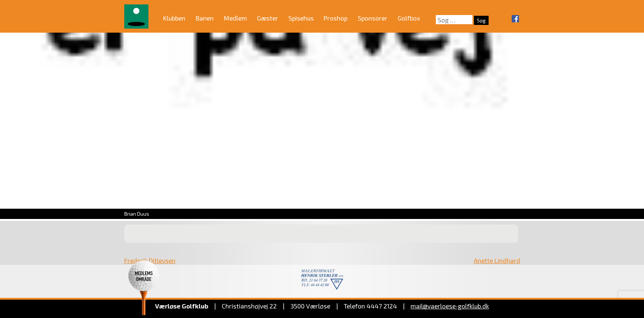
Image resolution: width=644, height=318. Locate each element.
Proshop (336, 18)
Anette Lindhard (497, 260)
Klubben (174, 18)
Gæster (268, 18)
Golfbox (409, 18)
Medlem (235, 18)
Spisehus (301, 18)
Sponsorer (373, 18)
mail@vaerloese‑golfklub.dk (450, 306)
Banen (205, 18)
